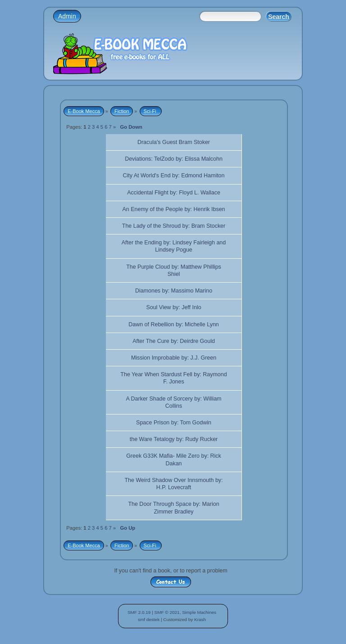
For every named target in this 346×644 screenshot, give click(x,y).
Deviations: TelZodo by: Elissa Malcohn (174, 159)
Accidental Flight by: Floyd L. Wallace (174, 193)
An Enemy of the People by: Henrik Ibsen (173, 209)
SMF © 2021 (167, 612)
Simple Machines (199, 612)
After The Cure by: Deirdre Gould (174, 341)
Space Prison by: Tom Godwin (174, 423)
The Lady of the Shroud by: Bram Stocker (174, 226)
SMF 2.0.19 (139, 612)
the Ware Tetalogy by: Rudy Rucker (174, 439)
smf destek (149, 619)
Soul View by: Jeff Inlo (173, 307)
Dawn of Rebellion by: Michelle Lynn (174, 324)
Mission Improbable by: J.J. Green (174, 358)
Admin (67, 16)
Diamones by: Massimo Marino (174, 291)
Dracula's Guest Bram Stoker (174, 142)
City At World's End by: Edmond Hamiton (174, 176)
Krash (200, 619)
